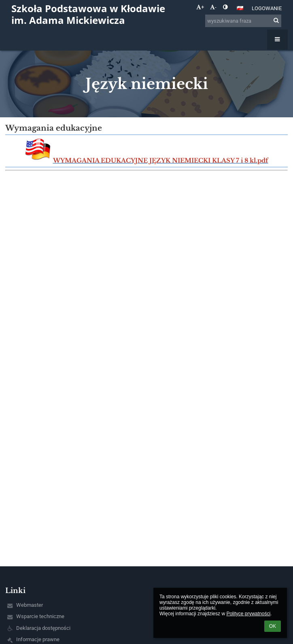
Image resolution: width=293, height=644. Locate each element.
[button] (240, 8)
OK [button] (273, 626)
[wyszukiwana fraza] (243, 21)
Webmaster (30, 605)
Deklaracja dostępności (43, 628)
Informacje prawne (38, 639)
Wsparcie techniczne (40, 616)
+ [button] (200, 7)
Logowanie (267, 8)
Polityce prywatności (248, 614)
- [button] (213, 7)
